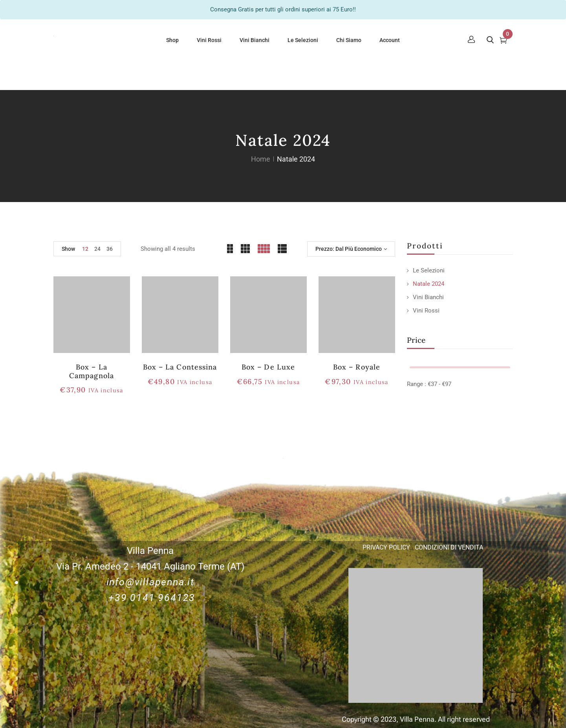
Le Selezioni (429, 270)
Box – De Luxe (268, 367)
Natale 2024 (429, 284)
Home (261, 159)
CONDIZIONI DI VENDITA (449, 547)
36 (110, 249)
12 (85, 249)
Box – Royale (356, 367)
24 (97, 249)
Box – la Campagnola (91, 371)
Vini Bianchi (428, 297)
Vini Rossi (426, 311)
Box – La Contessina (180, 367)
